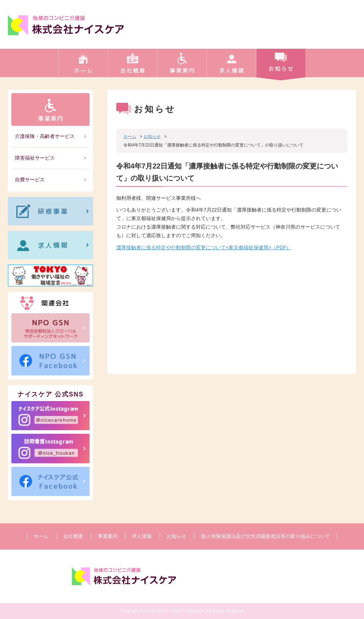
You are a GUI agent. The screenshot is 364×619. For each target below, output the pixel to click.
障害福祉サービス (35, 158)
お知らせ (281, 66)
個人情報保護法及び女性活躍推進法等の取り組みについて (266, 536)
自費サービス (30, 180)
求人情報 (231, 66)
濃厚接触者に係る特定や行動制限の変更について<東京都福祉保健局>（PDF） (204, 247)
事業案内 (182, 66)
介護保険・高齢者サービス (45, 136)
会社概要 (132, 66)
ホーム (83, 66)
